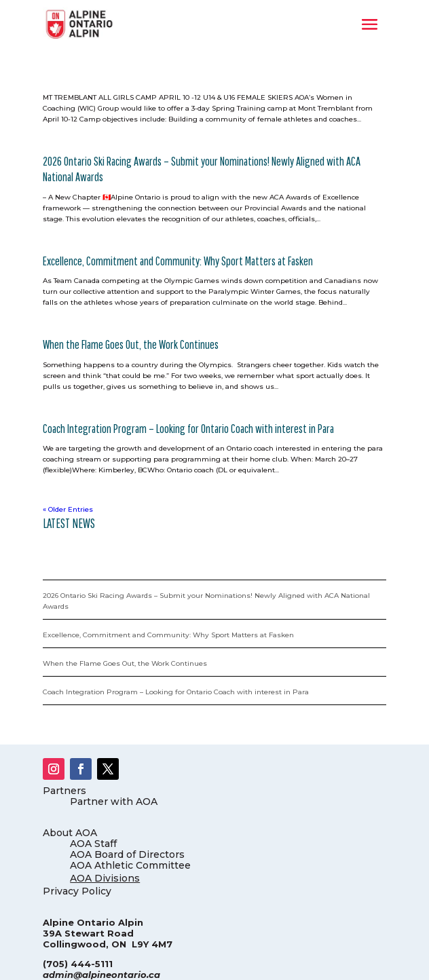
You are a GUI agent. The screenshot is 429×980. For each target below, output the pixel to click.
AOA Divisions (105, 878)
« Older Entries (68, 509)
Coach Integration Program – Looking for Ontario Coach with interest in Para (188, 429)
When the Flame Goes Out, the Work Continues (131, 344)
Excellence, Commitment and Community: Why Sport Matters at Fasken (178, 261)
